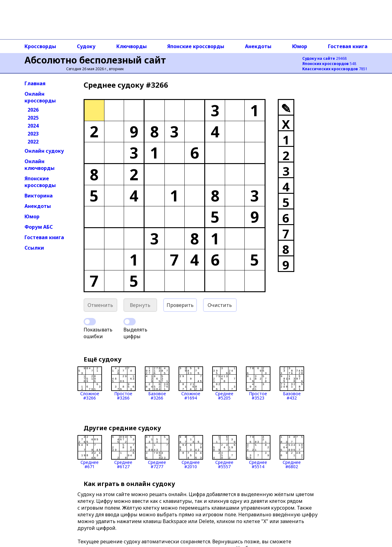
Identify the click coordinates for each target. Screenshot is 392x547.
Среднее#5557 (224, 452)
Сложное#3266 (90, 383)
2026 (33, 110)
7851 (335, 69)
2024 (33, 126)
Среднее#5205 (224, 383)
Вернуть (140, 305)
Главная (35, 83)
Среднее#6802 (292, 452)
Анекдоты (258, 46)
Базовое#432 (292, 383)
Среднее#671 (90, 452)
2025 (33, 118)
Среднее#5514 (258, 452)
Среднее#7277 (157, 452)
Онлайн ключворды (40, 165)
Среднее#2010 (191, 452)
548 (329, 64)
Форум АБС (39, 227)
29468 (324, 58)
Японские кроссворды (196, 46)
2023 (33, 134)
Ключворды (132, 46)
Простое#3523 (258, 383)
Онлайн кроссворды (40, 97)
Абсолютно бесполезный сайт (95, 60)
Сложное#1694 (191, 383)
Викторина (39, 196)
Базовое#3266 (157, 383)
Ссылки (34, 248)
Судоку (86, 46)
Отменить (100, 305)
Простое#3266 (123, 383)
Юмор (300, 46)
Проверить (180, 305)
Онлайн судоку (44, 151)
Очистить (220, 305)
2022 (33, 142)
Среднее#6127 (123, 452)
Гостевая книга (348, 46)
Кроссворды (40, 46)
